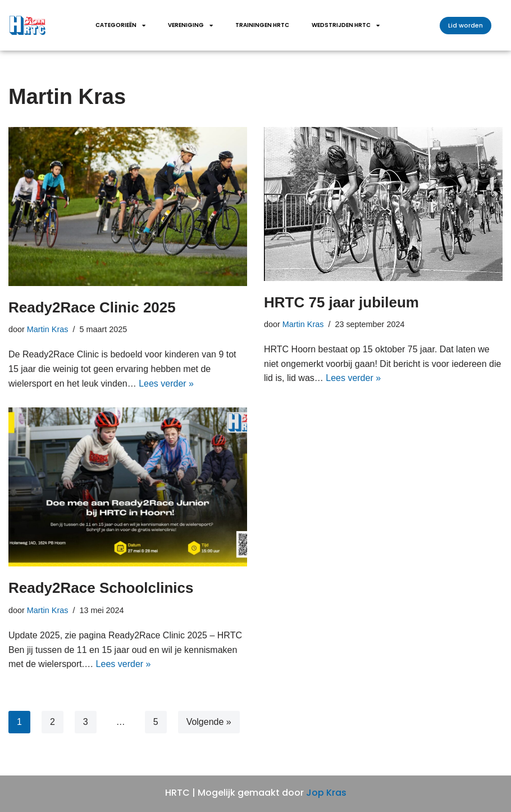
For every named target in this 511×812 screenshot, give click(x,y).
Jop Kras (326, 793)
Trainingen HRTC (262, 25)
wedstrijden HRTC (346, 25)
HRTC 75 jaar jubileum (341, 302)
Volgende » (209, 722)
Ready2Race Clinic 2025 (92, 307)
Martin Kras (48, 329)
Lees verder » (166, 384)
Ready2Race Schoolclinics (101, 588)
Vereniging (190, 25)
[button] (466, 26)
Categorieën (120, 25)
